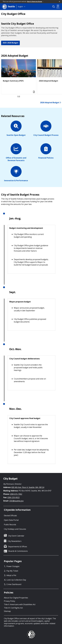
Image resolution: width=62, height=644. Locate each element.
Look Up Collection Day (16, 580)
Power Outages (13, 566)
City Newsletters (15, 541)
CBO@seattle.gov (16, 501)
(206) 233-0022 (13, 497)
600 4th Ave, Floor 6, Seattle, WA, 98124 (28, 487)
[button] (60, 2)
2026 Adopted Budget (50, 103)
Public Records (10, 525)
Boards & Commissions (18, 551)
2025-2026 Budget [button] (10, 43)
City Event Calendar (16, 536)
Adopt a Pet (11, 575)
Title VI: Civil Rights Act (13, 608)
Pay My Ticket (12, 571)
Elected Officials (10, 516)
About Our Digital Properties (16, 598)
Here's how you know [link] (35, 2)
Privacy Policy (9, 601)
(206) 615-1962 (16, 494)
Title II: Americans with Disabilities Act (20, 604)
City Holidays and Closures (15, 529)
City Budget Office (13, 14)
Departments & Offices (18, 547)
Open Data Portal (11, 520)
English (20, 7)
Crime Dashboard (14, 584)
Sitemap (7, 611)
